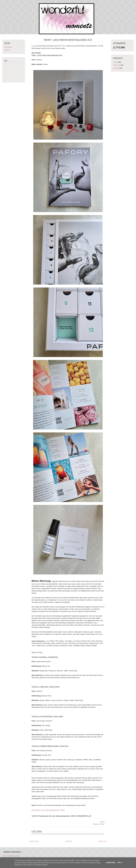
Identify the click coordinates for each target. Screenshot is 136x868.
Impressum (8, 47)
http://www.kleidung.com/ (12, 856)
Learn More (111, 863)
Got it (120, 863)
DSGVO (7, 50)
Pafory (63, 46)
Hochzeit (116, 68)
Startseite (69, 841)
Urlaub (115, 62)
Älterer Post (103, 841)
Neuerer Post (34, 841)
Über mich (117, 65)
